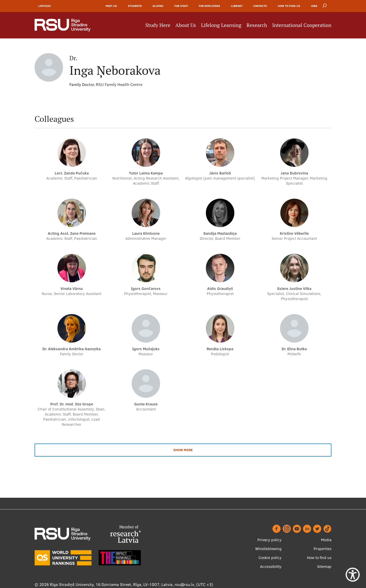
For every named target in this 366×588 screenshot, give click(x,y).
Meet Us (111, 6)
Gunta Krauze (146, 404)
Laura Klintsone (146, 233)
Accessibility (271, 567)
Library (237, 6)
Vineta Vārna (72, 289)
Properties (323, 549)
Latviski (45, 6)
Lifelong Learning (221, 25)
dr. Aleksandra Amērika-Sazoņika (72, 349)
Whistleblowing (268, 549)
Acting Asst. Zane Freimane (72, 233)
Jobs (314, 6)
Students (135, 6)
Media (326, 540)
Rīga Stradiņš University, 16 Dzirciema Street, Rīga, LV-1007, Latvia (111, 584)
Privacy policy (270, 540)
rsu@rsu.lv (184, 584)
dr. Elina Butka (294, 349)
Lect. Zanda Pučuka (72, 173)
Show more (183, 450)
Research (257, 25)
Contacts (260, 6)
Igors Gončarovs (146, 289)
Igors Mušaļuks (146, 349)
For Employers (209, 6)
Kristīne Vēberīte (294, 233)
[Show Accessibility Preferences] (353, 575)
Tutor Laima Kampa (146, 173)
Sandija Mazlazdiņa (220, 233)
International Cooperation (302, 25)
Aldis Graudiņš (220, 289)
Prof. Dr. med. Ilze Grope (72, 404)
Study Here (158, 25)
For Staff (181, 6)
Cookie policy (270, 558)
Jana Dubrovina (294, 173)
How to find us (289, 6)
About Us (186, 25)
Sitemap (324, 567)
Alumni (158, 6)
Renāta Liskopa (220, 349)
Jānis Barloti (220, 173)
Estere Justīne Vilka (294, 289)
